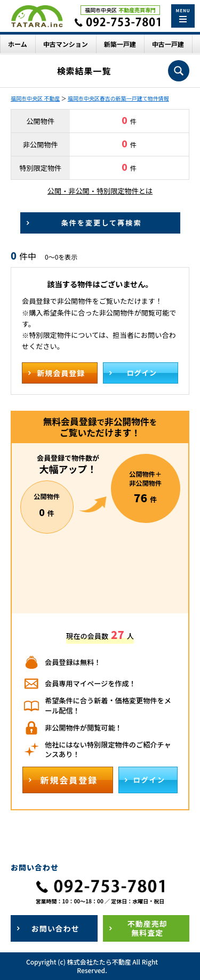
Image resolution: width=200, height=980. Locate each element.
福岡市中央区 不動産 (35, 98)
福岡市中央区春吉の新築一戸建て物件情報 (118, 98)
